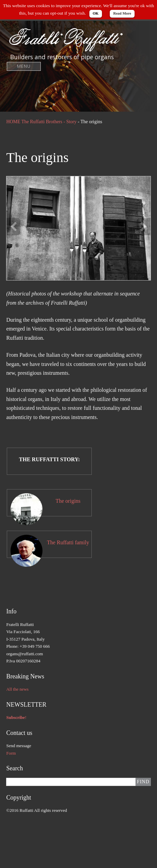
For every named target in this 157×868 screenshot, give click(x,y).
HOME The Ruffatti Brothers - (36, 122)
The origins (68, 501)
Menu (24, 66)
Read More (122, 13)
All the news (17, 689)
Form (11, 753)
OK (96, 13)
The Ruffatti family (68, 542)
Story (71, 122)
